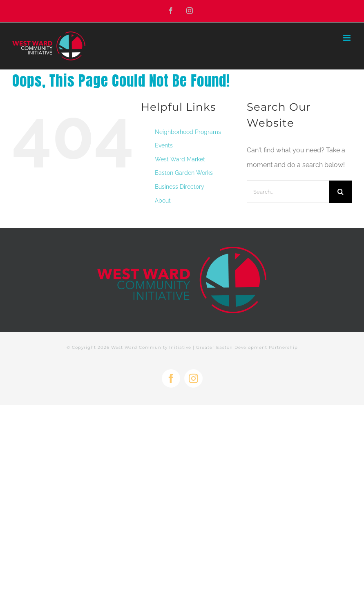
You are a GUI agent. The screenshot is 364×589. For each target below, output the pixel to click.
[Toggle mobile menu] (347, 38)
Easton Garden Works (184, 173)
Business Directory (180, 187)
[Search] (341, 192)
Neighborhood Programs (188, 132)
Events (164, 145)
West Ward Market (180, 159)
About (163, 201)
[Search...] (288, 192)
